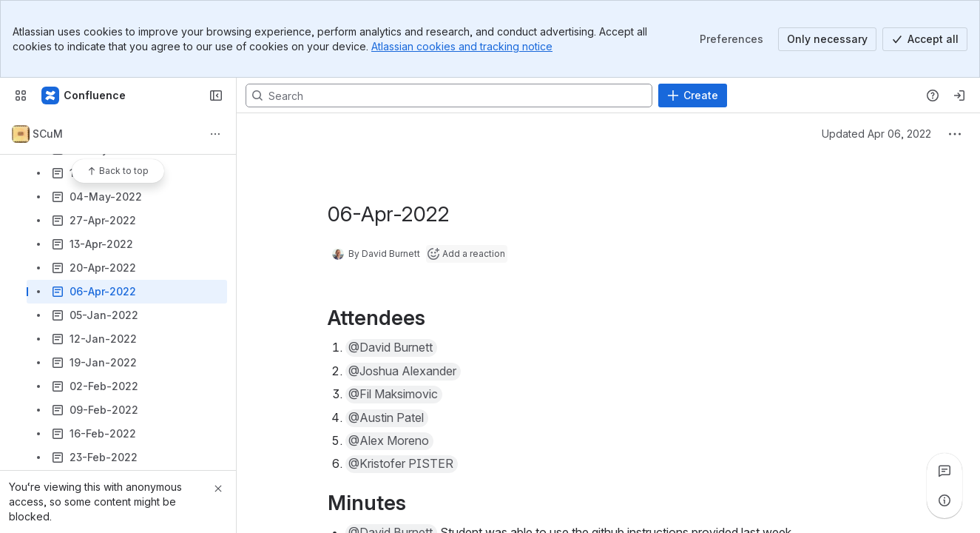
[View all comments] (944, 471)
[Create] (693, 95)
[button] (391, 348)
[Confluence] (84, 95)
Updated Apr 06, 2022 (876, 134)
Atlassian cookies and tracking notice (462, 46)
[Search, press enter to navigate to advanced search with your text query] (449, 95)
